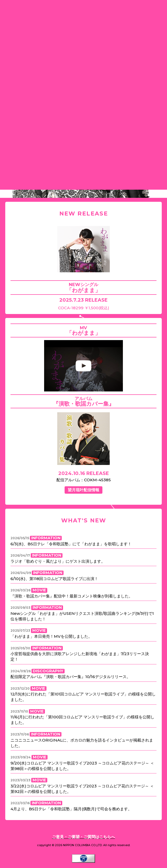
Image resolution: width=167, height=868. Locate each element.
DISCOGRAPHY (48, 671)
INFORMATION (46, 538)
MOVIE (39, 590)
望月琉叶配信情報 (83, 490)
